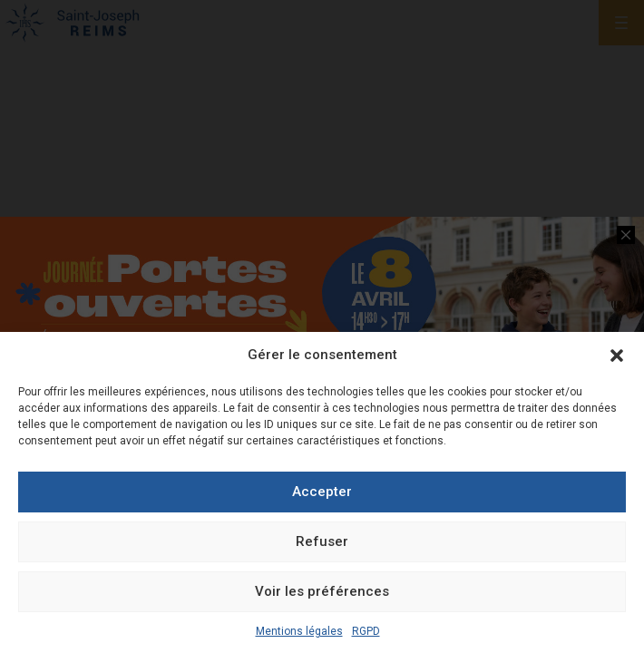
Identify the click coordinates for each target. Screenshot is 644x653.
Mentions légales (299, 631)
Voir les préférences (322, 591)
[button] (617, 356)
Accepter (322, 492)
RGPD (366, 631)
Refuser (322, 541)
